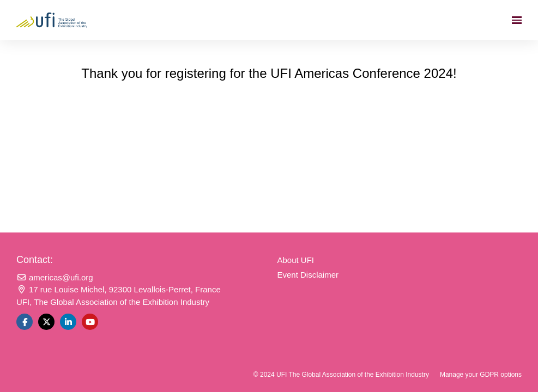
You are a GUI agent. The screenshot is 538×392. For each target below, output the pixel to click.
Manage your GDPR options (481, 375)
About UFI (296, 260)
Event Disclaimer (308, 275)
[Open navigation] (517, 20)
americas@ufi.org (55, 277)
